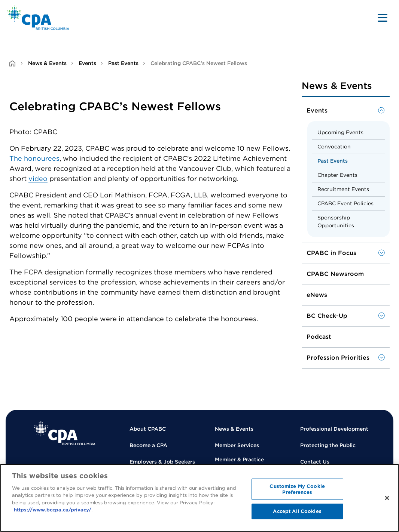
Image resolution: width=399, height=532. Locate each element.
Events (87, 63)
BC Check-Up (327, 316)
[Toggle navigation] (383, 18)
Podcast (319, 337)
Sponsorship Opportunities (336, 222)
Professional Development (334, 429)
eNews (317, 295)
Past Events (123, 63)
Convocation (334, 147)
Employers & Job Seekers (162, 462)
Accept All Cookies (297, 511)
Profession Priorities (338, 358)
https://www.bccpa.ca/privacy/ (53, 510)
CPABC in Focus (331, 253)
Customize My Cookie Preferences (297, 489)
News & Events (47, 63)
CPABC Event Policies (345, 203)
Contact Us (315, 462)
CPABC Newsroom (335, 274)
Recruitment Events (343, 189)
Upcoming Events (340, 132)
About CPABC (148, 429)
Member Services (237, 445)
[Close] (387, 498)
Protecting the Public (328, 445)
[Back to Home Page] (38, 18)
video (38, 179)
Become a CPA (148, 445)
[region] (199, 498)
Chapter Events (337, 175)
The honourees (34, 158)
